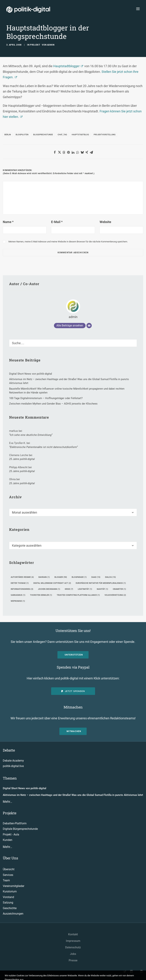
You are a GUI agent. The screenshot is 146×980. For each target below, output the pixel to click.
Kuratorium (10, 891)
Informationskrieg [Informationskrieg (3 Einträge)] (22, 589)
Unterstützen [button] (74, 655)
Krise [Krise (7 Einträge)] (69, 589)
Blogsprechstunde (43, 135)
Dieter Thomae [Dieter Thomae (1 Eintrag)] (20, 583)
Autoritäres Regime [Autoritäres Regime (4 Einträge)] (22, 577)
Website (105, 222)
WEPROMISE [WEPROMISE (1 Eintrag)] (18, 601)
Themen (10, 778)
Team (6, 880)
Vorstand (8, 897)
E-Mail (57, 222)
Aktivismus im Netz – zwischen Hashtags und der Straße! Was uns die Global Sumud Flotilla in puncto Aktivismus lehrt (73, 795)
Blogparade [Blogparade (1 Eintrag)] (79, 577)
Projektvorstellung (105, 135)
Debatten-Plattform (15, 823)
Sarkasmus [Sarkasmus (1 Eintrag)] (18, 595)
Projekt (35, 45)
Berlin (8, 135)
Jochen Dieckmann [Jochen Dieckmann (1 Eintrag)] (49, 589)
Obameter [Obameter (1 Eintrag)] (119, 589)
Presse (73, 960)
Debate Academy (13, 761)
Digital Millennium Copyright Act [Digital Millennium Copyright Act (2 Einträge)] (52, 583)
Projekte (10, 813)
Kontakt (73, 934)
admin (51, 45)
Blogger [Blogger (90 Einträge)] (61, 577)
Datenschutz (73, 947)
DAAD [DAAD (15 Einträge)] (96, 577)
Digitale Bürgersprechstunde (20, 829)
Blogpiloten (22, 135)
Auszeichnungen (13, 914)
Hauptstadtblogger (66, 66)
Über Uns (10, 858)
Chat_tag (62, 135)
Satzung (8, 903)
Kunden (8, 840)
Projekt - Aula (11, 834)
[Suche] (73, 343)
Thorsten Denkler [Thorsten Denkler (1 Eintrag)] (41, 595)
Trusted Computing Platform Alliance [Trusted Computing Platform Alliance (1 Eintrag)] (78, 595)
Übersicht (9, 869)
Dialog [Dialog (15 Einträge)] (110, 577)
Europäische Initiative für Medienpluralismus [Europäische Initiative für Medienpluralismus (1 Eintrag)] (101, 583)
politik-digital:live (13, 766)
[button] (55, 152)
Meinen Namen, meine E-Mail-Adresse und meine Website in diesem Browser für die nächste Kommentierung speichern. (68, 242)
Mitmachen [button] (74, 731)
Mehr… (7, 802)
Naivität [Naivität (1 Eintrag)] (102, 589)
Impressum (73, 941)
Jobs (73, 954)
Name (8, 222)
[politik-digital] (28, 10)
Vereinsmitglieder (14, 886)
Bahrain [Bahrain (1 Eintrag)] (44, 577)
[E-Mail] (89, 326)
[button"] (125, 972)
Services (8, 875)
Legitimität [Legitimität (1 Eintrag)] (85, 589)
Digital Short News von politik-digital (25, 788)
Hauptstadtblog (80, 135)
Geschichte (10, 908)
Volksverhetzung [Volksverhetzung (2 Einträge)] (115, 595)
